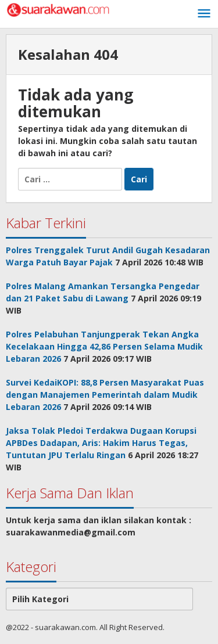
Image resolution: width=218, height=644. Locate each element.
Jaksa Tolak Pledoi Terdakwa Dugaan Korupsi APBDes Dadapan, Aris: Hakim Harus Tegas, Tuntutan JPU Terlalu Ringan (101, 443)
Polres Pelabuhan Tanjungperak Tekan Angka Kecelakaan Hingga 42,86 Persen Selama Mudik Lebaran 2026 (104, 346)
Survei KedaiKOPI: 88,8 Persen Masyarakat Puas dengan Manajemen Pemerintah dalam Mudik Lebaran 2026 (105, 395)
